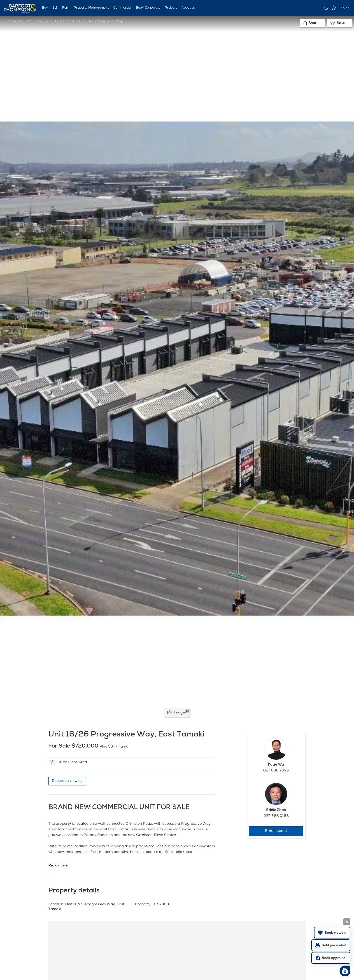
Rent (66, 8)
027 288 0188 (276, 816)
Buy (45, 8)
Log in (344, 8)
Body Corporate (148, 8)
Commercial (122, 8)
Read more (58, 866)
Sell (55, 8)
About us (188, 8)
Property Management (91, 8)
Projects (171, 8)
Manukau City (38, 21)
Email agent (276, 831)
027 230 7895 (276, 771)
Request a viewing (67, 781)
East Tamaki (64, 21)
